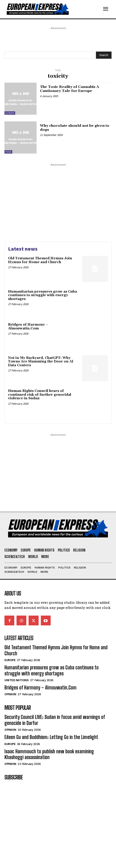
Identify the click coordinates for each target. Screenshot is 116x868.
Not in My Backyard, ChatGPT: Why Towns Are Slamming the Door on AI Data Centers (41, 362)
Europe (10, 113)
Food (8, 152)
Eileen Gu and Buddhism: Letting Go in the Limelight (51, 737)
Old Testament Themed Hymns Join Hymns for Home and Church (40, 260)
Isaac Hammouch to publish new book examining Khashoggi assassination (49, 754)
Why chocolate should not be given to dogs (75, 128)
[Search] (104, 55)
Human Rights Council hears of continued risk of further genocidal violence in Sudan (40, 395)
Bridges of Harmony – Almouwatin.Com (28, 327)
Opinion (10, 694)
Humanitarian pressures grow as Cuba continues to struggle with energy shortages (42, 295)
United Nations (17, 680)
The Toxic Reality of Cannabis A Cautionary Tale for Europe (69, 89)
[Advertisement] (40, 36)
